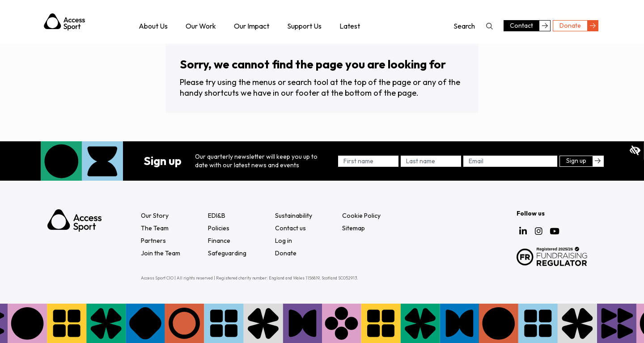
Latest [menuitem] (350, 26)
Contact (521, 25)
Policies (219, 228)
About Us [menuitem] (153, 26)
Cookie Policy (361, 216)
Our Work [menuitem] (201, 26)
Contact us (290, 228)
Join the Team (161, 253)
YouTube (555, 232)
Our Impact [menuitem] (252, 26)
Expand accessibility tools (635, 151)
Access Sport (64, 22)
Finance (219, 241)
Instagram (539, 232)
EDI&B (217, 216)
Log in (284, 241)
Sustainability (294, 216)
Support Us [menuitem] (304, 26)
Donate (570, 25)
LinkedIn (523, 232)
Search (489, 26)
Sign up (576, 161)
